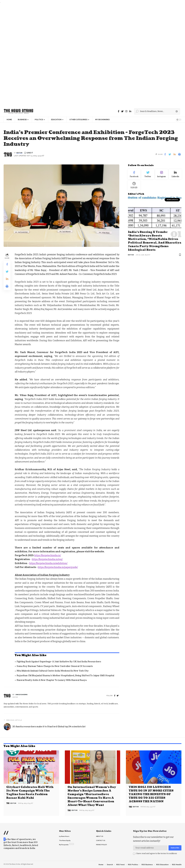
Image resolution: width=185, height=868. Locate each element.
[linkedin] (130, 111)
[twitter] (118, 696)
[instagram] (126, 111)
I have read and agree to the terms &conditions (156, 853)
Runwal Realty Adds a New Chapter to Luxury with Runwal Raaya (52, 680)
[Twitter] (122, 111)
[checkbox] (134, 853)
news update (172, 203)
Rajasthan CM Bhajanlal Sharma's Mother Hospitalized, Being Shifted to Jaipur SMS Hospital (65, 676)
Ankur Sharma (22, 695)
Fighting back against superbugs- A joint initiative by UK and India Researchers (59, 662)
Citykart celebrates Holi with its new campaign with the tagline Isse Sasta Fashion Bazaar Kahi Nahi (30, 792)
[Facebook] (119, 111)
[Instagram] (161, 175)
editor (19, 153)
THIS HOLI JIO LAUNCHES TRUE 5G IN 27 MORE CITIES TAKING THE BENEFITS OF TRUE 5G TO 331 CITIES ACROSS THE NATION (151, 794)
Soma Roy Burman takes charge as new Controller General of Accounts (55, 667)
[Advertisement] (86, 55)
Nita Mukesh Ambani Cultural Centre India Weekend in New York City (53, 671)
